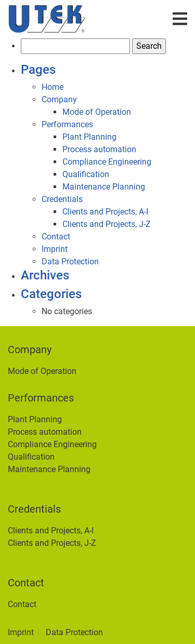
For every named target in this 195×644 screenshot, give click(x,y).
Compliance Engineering (107, 162)
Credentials (62, 199)
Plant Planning (89, 137)
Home (53, 87)
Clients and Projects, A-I (105, 212)
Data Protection (70, 261)
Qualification (86, 174)
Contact (56, 237)
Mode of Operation (97, 112)
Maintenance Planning (104, 187)
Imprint (55, 249)
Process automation (99, 149)
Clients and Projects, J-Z (107, 224)
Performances (67, 124)
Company (59, 99)
